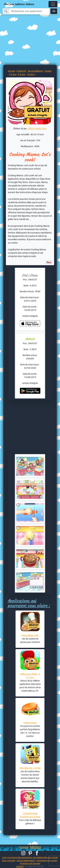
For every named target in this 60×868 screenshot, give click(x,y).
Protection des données (30, 863)
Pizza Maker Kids (30, 635)
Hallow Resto (30, 723)
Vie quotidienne (35, 71)
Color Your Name (10, 858)
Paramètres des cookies (47, 861)
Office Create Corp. (38, 129)
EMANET (20, 866)
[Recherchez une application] (29, 11)
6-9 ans (22, 74)
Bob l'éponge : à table (30, 768)
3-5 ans (13, 74)
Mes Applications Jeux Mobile (30, 858)
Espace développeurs (26, 861)
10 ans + (31, 74)
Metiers (36, 847)
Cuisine (48, 71)
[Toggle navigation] (53, 4)
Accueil (11, 71)
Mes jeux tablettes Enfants (19, 4)
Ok (54, 11)
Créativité (21, 71)
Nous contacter (9, 861)
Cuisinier (24, 847)
